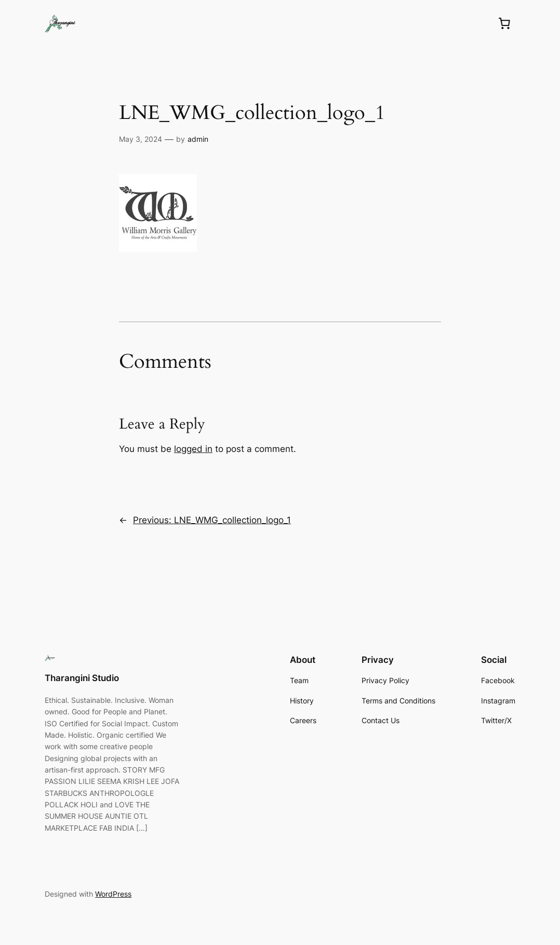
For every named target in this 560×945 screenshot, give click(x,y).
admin (198, 139)
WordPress (113, 894)
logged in (193, 449)
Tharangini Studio (82, 678)
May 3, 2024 (141, 139)
